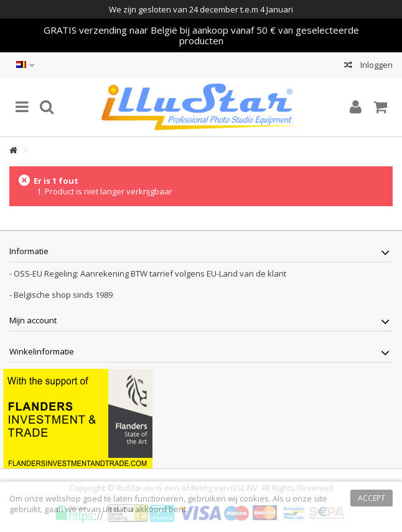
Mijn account (33, 320)
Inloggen (376, 65)
